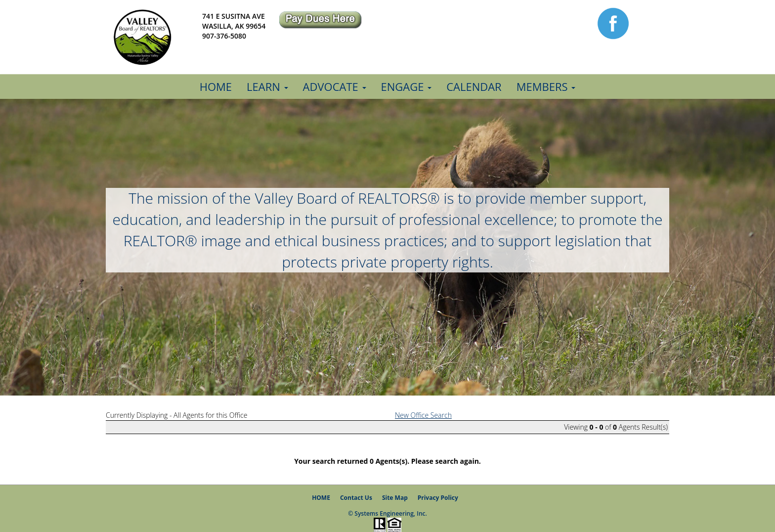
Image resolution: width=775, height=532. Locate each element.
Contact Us (356, 498)
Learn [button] (267, 87)
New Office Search (423, 415)
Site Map (395, 498)
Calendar (474, 87)
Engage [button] (407, 87)
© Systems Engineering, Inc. (387, 513)
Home (216, 87)
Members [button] (546, 87)
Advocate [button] (335, 87)
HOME (321, 498)
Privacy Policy (438, 498)
